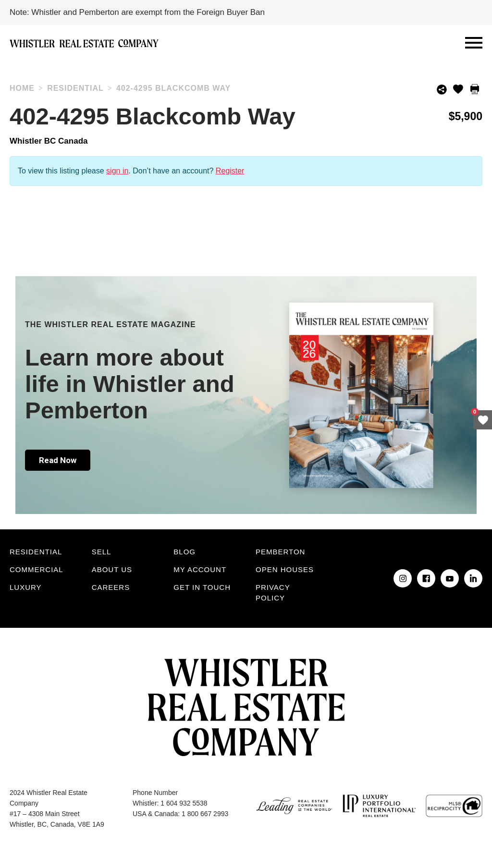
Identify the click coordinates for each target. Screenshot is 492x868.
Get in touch (202, 587)
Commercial (37, 569)
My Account (200, 569)
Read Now (58, 460)
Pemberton (280, 552)
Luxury (26, 587)
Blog (184, 552)
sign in (117, 171)
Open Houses (285, 569)
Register (230, 171)
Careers (111, 587)
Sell (102, 552)
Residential (36, 552)
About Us (112, 569)
